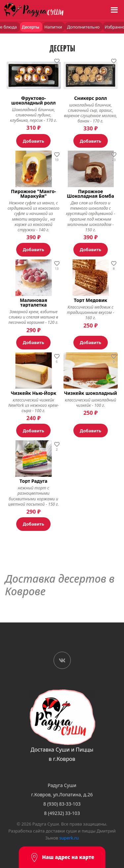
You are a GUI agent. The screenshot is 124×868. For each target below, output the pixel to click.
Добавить (34, 141)
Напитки (54, 27)
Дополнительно (84, 27)
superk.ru (69, 838)
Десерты (31, 27)
